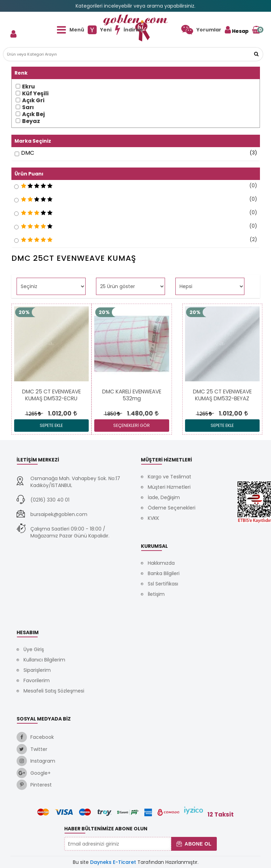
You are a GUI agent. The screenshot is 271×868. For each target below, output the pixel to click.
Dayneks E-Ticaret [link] (113, 862)
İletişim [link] (156, 594)
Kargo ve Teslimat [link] (170, 477)
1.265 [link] (33, 414)
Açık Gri (33, 101)
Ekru (28, 87)
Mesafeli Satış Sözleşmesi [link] (54, 691)
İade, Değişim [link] (164, 497)
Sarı (28, 107)
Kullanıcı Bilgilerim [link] (44, 660)
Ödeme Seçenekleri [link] (172, 508)
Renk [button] (21, 73)
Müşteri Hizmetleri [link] (169, 487)
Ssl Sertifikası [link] (163, 584)
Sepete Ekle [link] (51, 425)
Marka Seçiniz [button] (33, 141)
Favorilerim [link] (37, 680)
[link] (201, 30)
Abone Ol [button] (194, 844)
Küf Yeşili (35, 94)
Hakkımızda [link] (161, 563)
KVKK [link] (153, 518)
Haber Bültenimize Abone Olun (106, 829)
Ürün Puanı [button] (29, 174)
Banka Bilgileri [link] (164, 573)
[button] (256, 54)
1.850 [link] (112, 414)
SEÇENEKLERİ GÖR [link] (132, 425)
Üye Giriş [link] (34, 649)
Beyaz (31, 121)
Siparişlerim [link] (37, 670)
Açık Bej (33, 114)
